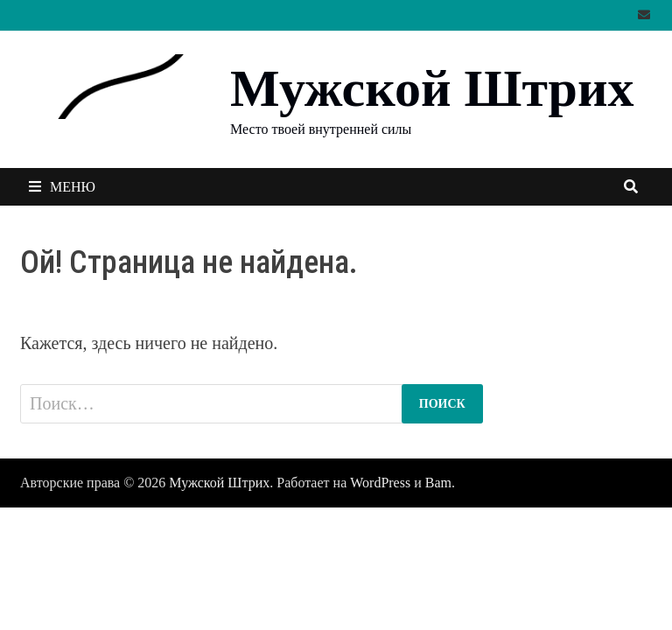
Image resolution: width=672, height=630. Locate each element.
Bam (438, 483)
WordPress (380, 483)
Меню (62, 187)
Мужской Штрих (432, 88)
